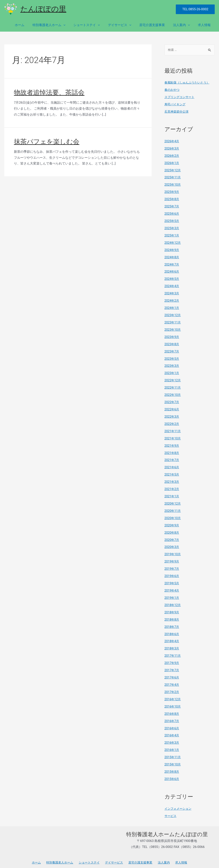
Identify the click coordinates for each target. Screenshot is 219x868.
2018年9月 (172, 610)
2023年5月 (172, 358)
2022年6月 (172, 408)
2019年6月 (172, 574)
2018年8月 (172, 617)
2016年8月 (172, 711)
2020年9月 (172, 523)
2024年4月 (172, 285)
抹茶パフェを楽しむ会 (47, 142)
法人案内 (184, 25)
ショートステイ (94, 25)
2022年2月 (172, 422)
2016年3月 (172, 740)
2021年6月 (172, 466)
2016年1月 (172, 747)
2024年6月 (172, 271)
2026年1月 (172, 163)
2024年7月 (172, 264)
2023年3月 (172, 365)
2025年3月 (172, 228)
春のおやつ (172, 90)
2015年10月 (173, 761)
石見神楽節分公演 (177, 112)
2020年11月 (173, 509)
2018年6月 (172, 632)
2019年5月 (172, 581)
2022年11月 (173, 386)
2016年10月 (173, 704)
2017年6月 (172, 675)
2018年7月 (172, 624)
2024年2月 (172, 300)
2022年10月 (173, 394)
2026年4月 (172, 141)
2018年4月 (172, 639)
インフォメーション (179, 805)
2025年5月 (172, 220)
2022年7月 (172, 401)
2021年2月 (172, 487)
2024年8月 (172, 257)
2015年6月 (172, 776)
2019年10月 (173, 552)
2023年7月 (172, 350)
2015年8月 (172, 768)
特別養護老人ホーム (58, 25)
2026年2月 (172, 156)
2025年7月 (172, 206)
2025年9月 (172, 192)
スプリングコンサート (181, 97)
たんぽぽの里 (43, 9)
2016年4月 (172, 733)
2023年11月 (173, 322)
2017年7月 (172, 668)
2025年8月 (172, 199)
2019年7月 (172, 567)
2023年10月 (173, 329)
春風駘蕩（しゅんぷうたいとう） (189, 83)
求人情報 (205, 25)
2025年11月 (173, 177)
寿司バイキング (176, 104)
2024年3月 (172, 293)
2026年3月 (172, 148)
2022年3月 (172, 415)
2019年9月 (172, 560)
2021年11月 (173, 430)
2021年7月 (172, 458)
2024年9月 (172, 249)
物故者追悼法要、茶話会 (49, 92)
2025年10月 (173, 185)
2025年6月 (172, 213)
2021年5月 (172, 473)
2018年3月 (172, 646)
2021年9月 (172, 444)
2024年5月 (172, 278)
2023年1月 (172, 372)
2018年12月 (173, 603)
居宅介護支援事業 (156, 25)
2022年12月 (173, 379)
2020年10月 (173, 516)
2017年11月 (173, 653)
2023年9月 (172, 336)
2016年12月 (173, 696)
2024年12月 (173, 242)
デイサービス (125, 25)
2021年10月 (173, 437)
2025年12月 (173, 170)
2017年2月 (172, 689)
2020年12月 (173, 502)
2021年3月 (172, 480)
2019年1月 (172, 595)
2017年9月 (172, 660)
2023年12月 (173, 314)
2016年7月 (172, 718)
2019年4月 (172, 588)
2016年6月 (172, 725)
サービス (171, 813)
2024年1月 (172, 307)
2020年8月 (172, 531)
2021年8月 (172, 451)
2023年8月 (172, 343)
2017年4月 (172, 682)
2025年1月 (172, 235)
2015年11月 (173, 754)
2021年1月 (172, 495)
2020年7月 (172, 538)
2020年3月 (172, 545)
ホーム (30, 25)
